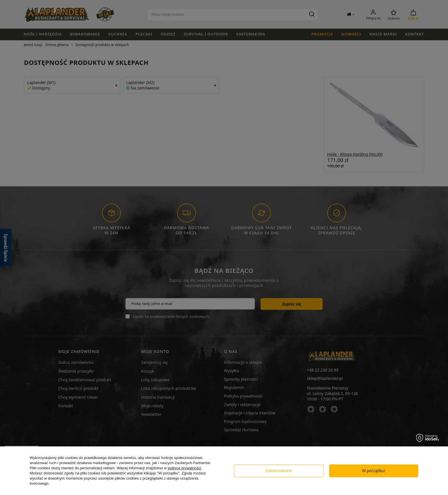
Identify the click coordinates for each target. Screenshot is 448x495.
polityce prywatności (184, 468)
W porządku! (374, 471)
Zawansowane (279, 471)
